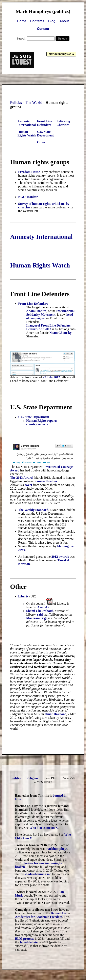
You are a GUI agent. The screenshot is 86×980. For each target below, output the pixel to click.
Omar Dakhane (56, 714)
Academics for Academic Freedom (39, 917)
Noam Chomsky (61, 333)
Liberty (23, 596)
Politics (16, 102)
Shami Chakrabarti (40, 611)
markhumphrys (57, 849)
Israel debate (29, 942)
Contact (43, 29)
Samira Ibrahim (46, 481)
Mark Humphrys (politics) (43, 11)
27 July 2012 (51, 377)
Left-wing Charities (63, 123)
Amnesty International (27, 123)
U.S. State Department (45, 134)
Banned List (59, 913)
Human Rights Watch (27, 134)
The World (34, 102)
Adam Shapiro (36, 311)
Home (22, 21)
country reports (37, 424)
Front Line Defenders (44, 123)
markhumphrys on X (61, 54)
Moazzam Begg (37, 618)
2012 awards (60, 557)
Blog (52, 21)
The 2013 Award (21, 478)
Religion (32, 778)
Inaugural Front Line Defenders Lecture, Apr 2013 (48, 327)
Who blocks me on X (44, 828)
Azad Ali (43, 607)
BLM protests (24, 939)
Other (41, 142)
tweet (28, 485)
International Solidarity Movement (50, 313)
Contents (37, 21)
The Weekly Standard (33, 510)
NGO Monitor (28, 197)
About (64, 21)
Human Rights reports (42, 421)
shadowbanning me (38, 874)
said (40, 614)
